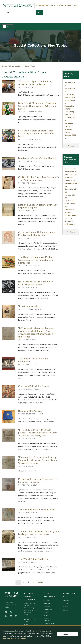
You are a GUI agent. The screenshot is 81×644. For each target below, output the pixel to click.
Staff (68, 212)
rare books (71, 175)
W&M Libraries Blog (14, 66)
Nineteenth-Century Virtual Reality (37, 158)
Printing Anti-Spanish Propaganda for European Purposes (38, 481)
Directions (47, 600)
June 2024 (70, 94)
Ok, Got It (67, 634)
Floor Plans (47, 603)
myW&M (68, 5)
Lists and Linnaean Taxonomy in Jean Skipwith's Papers (38, 206)
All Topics (71, 232)
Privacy (46, 612)
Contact (60, 5)
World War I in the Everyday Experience (33, 360)
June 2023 (70, 112)
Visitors (66, 610)
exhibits (69, 201)
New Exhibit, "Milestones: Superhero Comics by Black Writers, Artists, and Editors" (37, 106)
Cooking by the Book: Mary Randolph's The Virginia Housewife (38, 179)
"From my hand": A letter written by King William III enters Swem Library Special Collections (38, 460)
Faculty (65, 603)
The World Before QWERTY (33, 559)
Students (66, 600)
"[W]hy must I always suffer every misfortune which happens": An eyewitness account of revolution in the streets (37, 333)
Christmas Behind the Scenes (34, 386)
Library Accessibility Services (48, 618)
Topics (27, 66)
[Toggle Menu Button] (4, 27)
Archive (71, 146)
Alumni (65, 607)
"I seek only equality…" (30, 306)
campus (69, 209)
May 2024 (70, 97)
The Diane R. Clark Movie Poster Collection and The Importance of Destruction (36, 260)
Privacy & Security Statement (15, 639)
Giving (76, 5)
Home (4, 66)
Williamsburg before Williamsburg (36, 510)
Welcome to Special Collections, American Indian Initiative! (35, 83)
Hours (53, 5)
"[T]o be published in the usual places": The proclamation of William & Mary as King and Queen (38, 433)
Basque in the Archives (30, 411)
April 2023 (70, 115)
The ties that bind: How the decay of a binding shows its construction (38, 533)
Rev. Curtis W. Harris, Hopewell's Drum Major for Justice (35, 283)
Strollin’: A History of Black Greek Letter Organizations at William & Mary (36, 134)
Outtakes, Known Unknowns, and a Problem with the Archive (37, 234)
